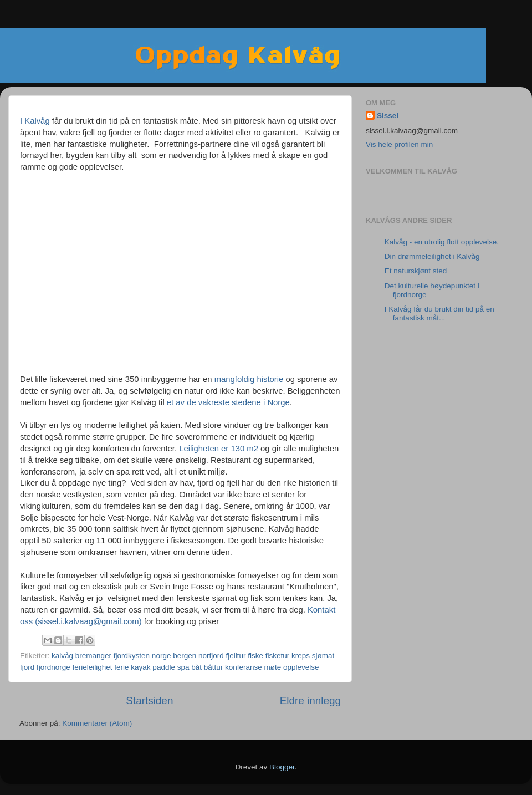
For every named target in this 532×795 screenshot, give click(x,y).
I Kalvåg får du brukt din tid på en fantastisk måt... (439, 314)
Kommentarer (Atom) (97, 723)
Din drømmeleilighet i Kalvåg (432, 256)
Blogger (282, 767)
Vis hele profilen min (399, 144)
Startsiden (149, 700)
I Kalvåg (35, 121)
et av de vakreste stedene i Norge (228, 402)
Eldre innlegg (310, 700)
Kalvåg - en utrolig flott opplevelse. (442, 242)
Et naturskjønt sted (416, 271)
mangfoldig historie (249, 379)
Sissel (388, 116)
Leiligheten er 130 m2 (219, 449)
